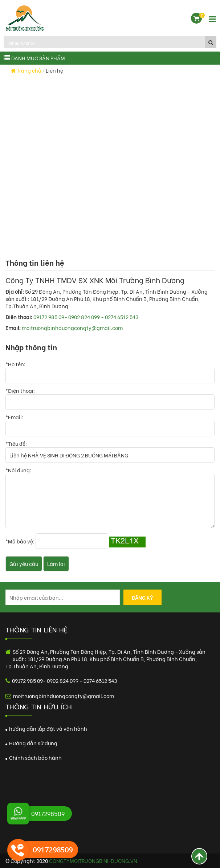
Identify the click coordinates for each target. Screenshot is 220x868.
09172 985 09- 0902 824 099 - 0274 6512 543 (86, 317)
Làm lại (56, 564)
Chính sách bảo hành (34, 757)
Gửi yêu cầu (24, 564)
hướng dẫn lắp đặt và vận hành (46, 728)
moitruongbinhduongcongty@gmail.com (72, 328)
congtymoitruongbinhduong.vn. (94, 861)
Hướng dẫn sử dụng (31, 743)
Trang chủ (26, 70)
